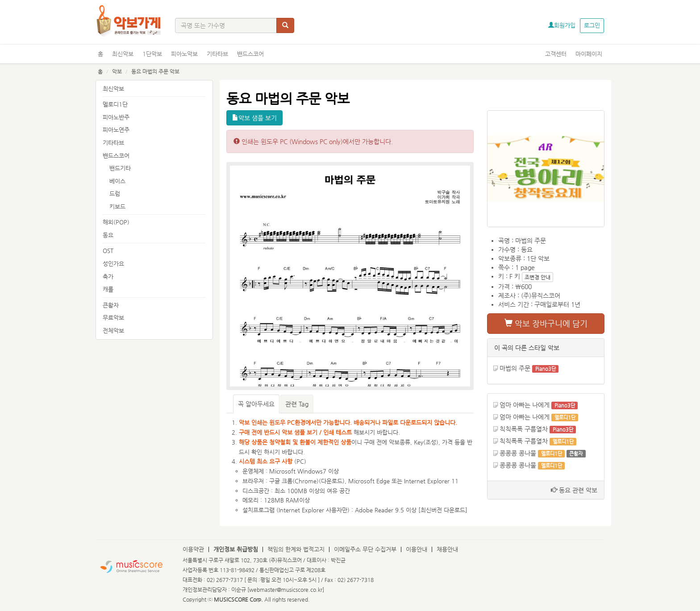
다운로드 (332, 481)
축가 (108, 276)
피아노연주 (116, 130)
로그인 (592, 25)
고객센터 (556, 54)
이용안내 (417, 549)
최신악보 (123, 54)
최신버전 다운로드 (443, 510)
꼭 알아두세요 (256, 404)
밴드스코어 (250, 54)
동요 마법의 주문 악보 (155, 71)
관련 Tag (297, 404)
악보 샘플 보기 (254, 118)
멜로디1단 (115, 104)
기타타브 (217, 54)
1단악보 (152, 54)
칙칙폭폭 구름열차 (524, 429)
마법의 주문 (515, 368)
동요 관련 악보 (574, 490)
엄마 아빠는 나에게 (525, 405)
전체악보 (113, 330)
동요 (108, 235)
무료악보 (113, 318)
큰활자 (111, 305)
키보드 (117, 206)
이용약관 (193, 549)
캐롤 (108, 289)
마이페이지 (589, 54)
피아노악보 (184, 54)
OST (108, 251)
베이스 (117, 181)
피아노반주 (116, 117)
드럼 (115, 193)
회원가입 (562, 25)
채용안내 (447, 549)
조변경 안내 (537, 277)
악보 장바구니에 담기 (546, 323)
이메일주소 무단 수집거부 (365, 549)
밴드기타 (120, 168)
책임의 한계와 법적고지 (296, 549)
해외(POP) (116, 222)
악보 (117, 71)
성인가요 (113, 264)
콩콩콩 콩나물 (518, 453)
